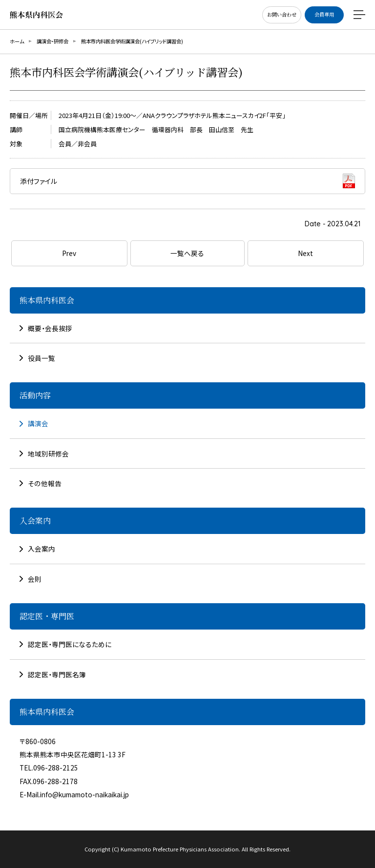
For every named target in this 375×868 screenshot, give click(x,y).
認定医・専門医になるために (70, 644)
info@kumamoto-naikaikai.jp (84, 794)
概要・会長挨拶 (50, 328)
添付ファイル (39, 181)
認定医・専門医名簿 (57, 674)
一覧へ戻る (187, 253)
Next (305, 253)
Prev (69, 253)
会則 (35, 579)
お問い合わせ (282, 14)
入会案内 (42, 549)
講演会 (38, 423)
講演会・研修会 (52, 41)
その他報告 (45, 483)
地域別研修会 (48, 454)
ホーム (17, 41)
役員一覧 (42, 358)
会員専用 (324, 14)
